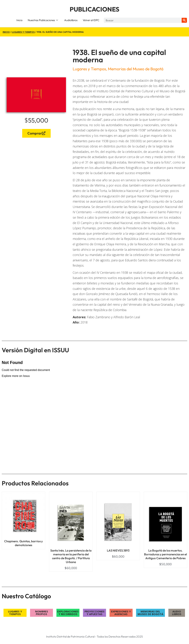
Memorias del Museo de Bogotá (136, 69)
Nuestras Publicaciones (43, 20)
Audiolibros (71, 20)
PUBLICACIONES (94, 9)
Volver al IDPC (91, 20)
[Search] (184, 20)
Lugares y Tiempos (23, 32)
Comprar (36, 133)
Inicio (19, 20)
